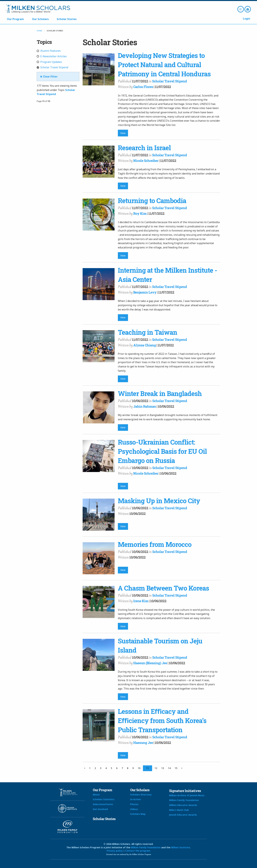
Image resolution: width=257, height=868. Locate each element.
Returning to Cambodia (152, 201)
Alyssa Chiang (145, 345)
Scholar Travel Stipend (52, 67)
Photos (134, 804)
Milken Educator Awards (183, 805)
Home (39, 31)
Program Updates (49, 62)
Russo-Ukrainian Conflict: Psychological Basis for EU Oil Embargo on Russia (162, 451)
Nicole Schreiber (146, 161)
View (123, 133)
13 (163, 768)
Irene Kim (141, 601)
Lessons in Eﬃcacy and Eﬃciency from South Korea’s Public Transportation (162, 720)
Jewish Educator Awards (183, 815)
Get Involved (100, 809)
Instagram (241, 9)
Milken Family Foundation (184, 800)
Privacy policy (115, 851)
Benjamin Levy (145, 292)
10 (139, 768)
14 (169, 768)
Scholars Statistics (104, 799)
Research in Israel (144, 148)
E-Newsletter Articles (52, 56)
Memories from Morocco (155, 544)
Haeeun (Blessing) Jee (150, 663)
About (96, 795)
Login (247, 19)
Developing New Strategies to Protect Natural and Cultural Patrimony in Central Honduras (164, 65)
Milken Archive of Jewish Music (187, 795)
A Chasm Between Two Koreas (163, 588)
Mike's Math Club (179, 810)
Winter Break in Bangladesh (160, 393)
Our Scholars (40, 19)
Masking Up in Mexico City (159, 501)
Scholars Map (138, 814)
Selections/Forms (103, 804)
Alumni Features (49, 51)
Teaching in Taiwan (148, 332)
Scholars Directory (141, 795)
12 (156, 768)
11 (148, 768)
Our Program (15, 19)
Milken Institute (181, 847)
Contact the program (138, 851)
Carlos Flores (143, 87)
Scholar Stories (67, 19)
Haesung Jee (143, 743)
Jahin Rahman (145, 406)
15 (176, 768)
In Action (135, 799)
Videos (134, 809)
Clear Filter (49, 77)
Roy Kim (140, 213)
